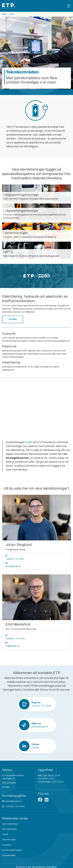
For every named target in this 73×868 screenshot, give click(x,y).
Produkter (7, 845)
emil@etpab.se (12, 646)
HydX (29, 442)
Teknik (5, 834)
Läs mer (13, 319)
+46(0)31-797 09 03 (15, 639)
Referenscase (9, 840)
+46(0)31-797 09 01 (15, 559)
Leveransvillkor (9, 855)
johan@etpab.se (13, 566)
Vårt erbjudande (9, 829)
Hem (4, 14)
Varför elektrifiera (10, 824)
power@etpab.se (13, 801)
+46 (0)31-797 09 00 (15, 806)
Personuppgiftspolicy (12, 850)
